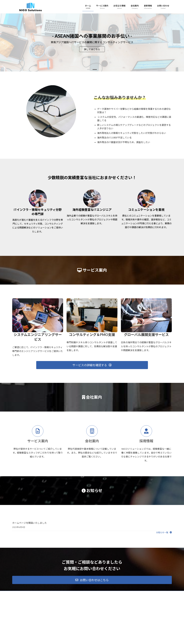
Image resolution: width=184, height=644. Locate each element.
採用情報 (146, 441)
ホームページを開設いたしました (29, 523)
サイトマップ (43, 593)
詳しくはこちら (92, 49)
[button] (89, 70)
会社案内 (92, 441)
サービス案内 (38, 441)
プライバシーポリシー (24, 593)
